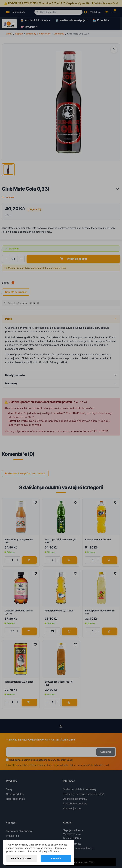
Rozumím (56, 858)
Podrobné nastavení (21, 858)
